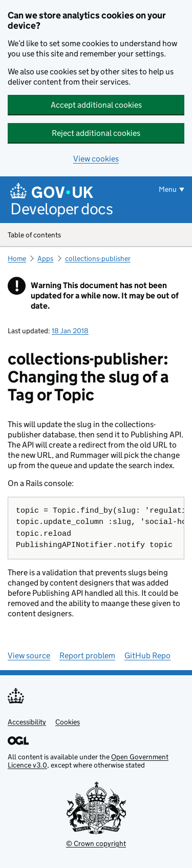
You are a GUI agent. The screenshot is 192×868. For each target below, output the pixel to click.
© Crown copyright (96, 843)
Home (17, 258)
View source (29, 655)
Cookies (68, 722)
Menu (168, 189)
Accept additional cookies (96, 105)
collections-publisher (98, 258)
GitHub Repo (147, 655)
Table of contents (96, 236)
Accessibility (27, 722)
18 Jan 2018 (70, 331)
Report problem (87, 655)
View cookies (96, 159)
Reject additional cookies (96, 133)
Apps (45, 258)
